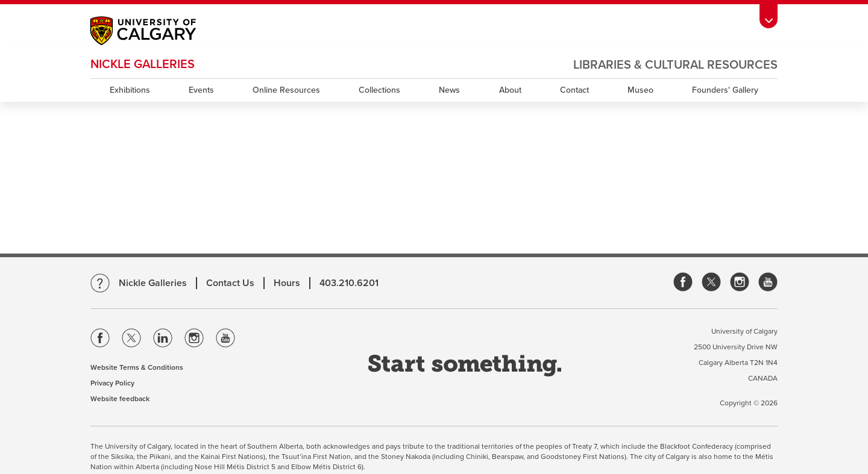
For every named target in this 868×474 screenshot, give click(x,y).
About (510, 90)
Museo (640, 90)
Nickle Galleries (143, 64)
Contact (574, 90)
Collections (379, 90)
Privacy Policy (112, 383)
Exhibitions (130, 90)
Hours (287, 283)
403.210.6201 (349, 283)
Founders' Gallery (725, 90)
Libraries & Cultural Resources (675, 65)
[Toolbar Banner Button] (769, 16)
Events (201, 90)
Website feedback (120, 399)
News (449, 90)
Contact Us (230, 283)
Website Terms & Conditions (137, 367)
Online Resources (286, 90)
